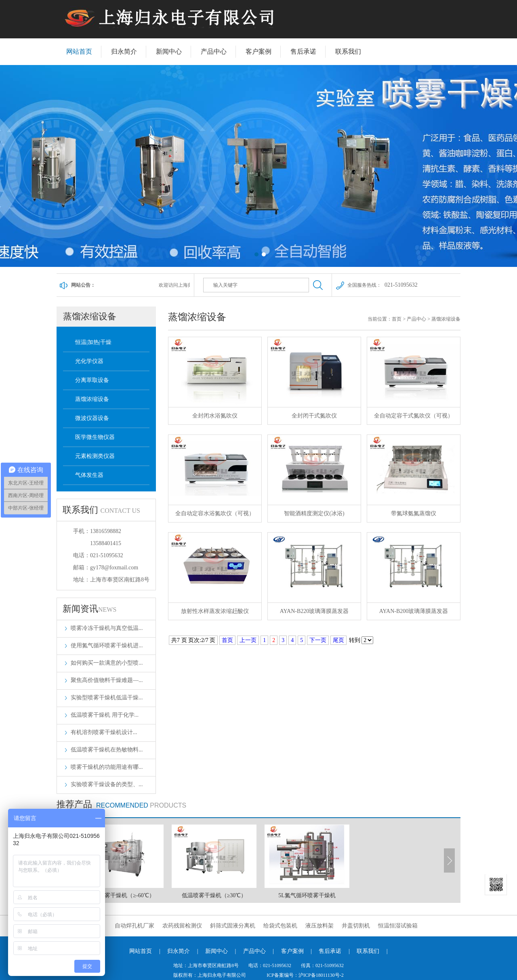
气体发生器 (89, 475)
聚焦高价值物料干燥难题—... (107, 680)
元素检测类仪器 (95, 456)
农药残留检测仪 (182, 926)
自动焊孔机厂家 (135, 926)
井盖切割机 (356, 926)
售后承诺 (303, 51)
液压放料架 (319, 926)
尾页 (338, 640)
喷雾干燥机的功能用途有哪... (107, 767)
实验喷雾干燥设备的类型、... (107, 784)
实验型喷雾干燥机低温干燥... (107, 698)
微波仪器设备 (92, 418)
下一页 (318, 640)
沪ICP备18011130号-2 (321, 975)
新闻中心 (169, 51)
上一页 (248, 640)
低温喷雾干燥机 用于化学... (105, 715)
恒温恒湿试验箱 (398, 926)
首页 (397, 319)
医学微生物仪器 (95, 437)
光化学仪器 (89, 361)
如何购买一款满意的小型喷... (107, 663)
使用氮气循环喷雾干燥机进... (107, 645)
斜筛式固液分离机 (233, 926)
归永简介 (124, 51)
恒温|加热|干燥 (93, 342)
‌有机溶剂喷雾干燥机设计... (104, 732)
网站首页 (79, 51)
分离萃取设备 (92, 380)
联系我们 (348, 51)
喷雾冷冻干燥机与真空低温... (107, 628)
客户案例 (258, 51)
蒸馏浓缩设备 (92, 399)
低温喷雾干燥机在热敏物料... (107, 750)
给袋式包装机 (280, 926)
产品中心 (214, 51)
